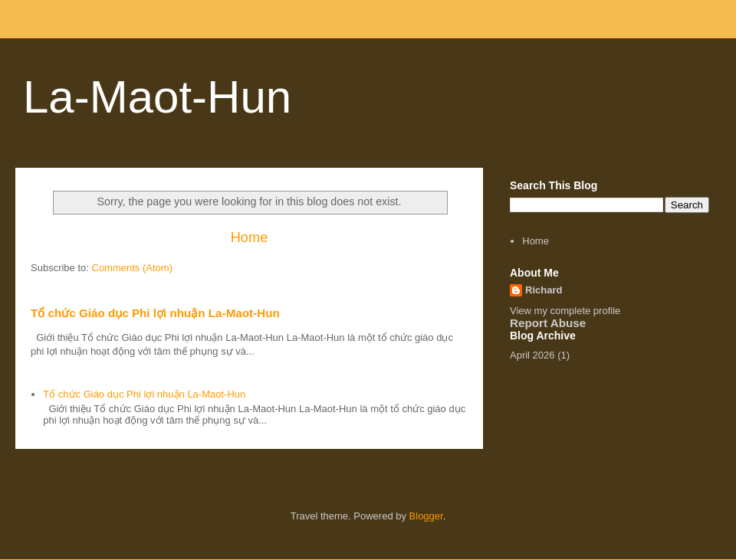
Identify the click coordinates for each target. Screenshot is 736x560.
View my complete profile (565, 311)
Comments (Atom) (132, 268)
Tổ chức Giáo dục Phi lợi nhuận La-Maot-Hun (155, 313)
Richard (544, 290)
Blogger (426, 516)
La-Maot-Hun (157, 97)
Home (250, 237)
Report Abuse (548, 323)
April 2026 (532, 355)
